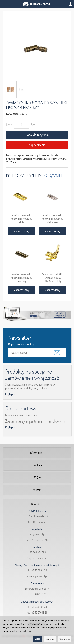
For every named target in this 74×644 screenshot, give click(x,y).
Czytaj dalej (11, 394)
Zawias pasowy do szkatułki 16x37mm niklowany (52, 219)
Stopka (37, 465)
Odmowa (50, 639)
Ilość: (9, 125)
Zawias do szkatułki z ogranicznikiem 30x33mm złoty (52, 278)
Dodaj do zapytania (37, 135)
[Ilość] (22, 125)
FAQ (37, 478)
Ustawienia (64, 639)
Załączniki (53, 176)
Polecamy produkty (24, 176)
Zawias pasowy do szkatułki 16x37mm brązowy (22, 278)
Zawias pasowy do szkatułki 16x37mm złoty (22, 219)
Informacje (37, 453)
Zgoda (37, 639)
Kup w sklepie (37, 145)
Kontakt (37, 490)
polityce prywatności (21, 631)
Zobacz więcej (22, 231)
